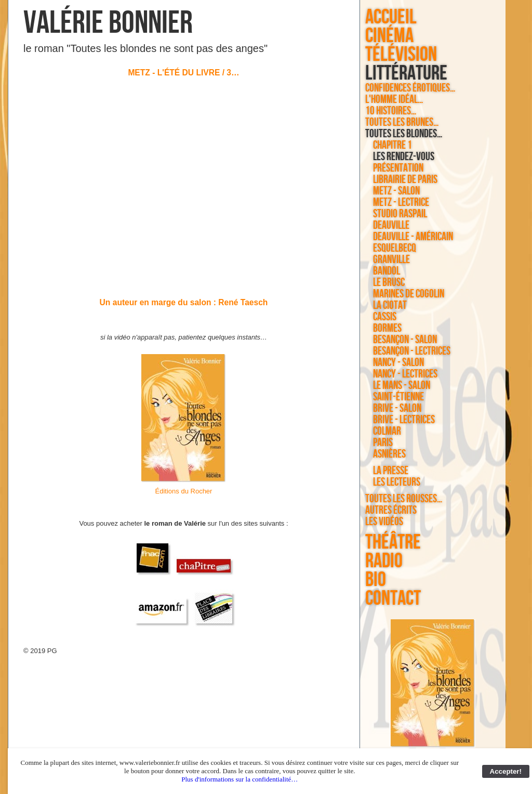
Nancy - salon (398, 363)
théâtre (393, 542)
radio (384, 561)
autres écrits (391, 511)
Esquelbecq (395, 249)
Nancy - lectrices (405, 374)
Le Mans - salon (402, 386)
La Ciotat (390, 306)
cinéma (389, 36)
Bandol (387, 271)
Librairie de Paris (405, 180)
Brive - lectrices (404, 420)
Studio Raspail (400, 214)
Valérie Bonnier (108, 23)
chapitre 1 (393, 146)
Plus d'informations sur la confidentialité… (240, 779)
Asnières (389, 454)
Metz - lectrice (401, 203)
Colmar (387, 432)
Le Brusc (389, 283)
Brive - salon (397, 409)
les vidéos (384, 522)
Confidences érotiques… (410, 88)
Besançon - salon (405, 340)
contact (393, 598)
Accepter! (506, 771)
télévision (401, 55)
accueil (391, 17)
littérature (406, 73)
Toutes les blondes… (404, 134)
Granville (391, 260)
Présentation (398, 168)
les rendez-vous (404, 157)
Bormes (387, 329)
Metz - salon (396, 191)
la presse (391, 471)
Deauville (391, 226)
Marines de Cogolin (409, 294)
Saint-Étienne (398, 397)
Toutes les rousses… (404, 499)
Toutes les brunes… (402, 123)
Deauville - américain (413, 237)
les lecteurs (397, 483)
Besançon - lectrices (412, 352)
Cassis (385, 317)
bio (376, 580)
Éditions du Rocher (184, 491)
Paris (383, 443)
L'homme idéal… (394, 100)
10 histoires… (391, 111)
